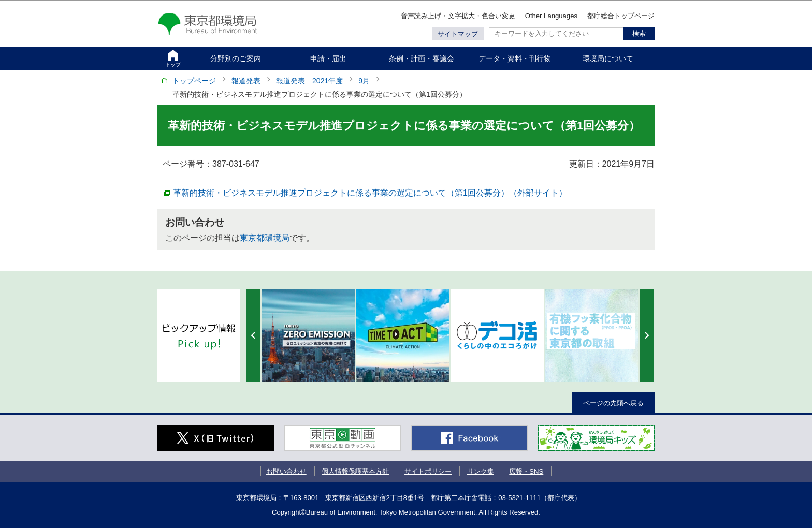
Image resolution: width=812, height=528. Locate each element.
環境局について (608, 58)
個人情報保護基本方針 (355, 471)
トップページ (194, 81)
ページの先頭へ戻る (613, 403)
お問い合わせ (286, 471)
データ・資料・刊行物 (515, 58)
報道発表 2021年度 (309, 81)
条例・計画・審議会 (422, 58)
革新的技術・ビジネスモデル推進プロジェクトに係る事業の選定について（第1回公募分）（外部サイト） (370, 192)
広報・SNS (526, 471)
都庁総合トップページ (621, 16)
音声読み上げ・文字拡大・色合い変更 (458, 16)
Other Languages (551, 16)
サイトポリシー (428, 471)
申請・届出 (328, 58)
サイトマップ (458, 34)
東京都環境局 (265, 238)
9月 (364, 81)
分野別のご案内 (236, 58)
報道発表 (246, 81)
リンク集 (481, 471)
